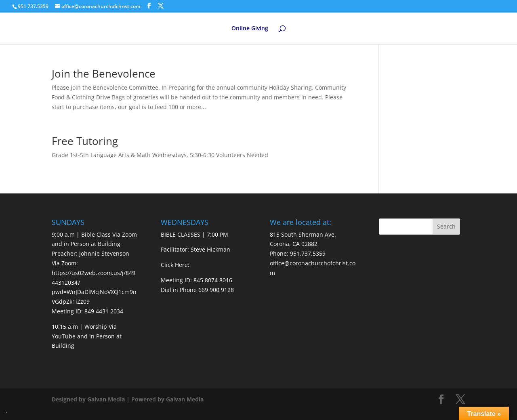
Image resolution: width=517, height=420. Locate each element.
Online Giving (250, 29)
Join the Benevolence (104, 73)
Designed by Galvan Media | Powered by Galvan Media (128, 399)
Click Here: (175, 265)
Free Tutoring (85, 141)
